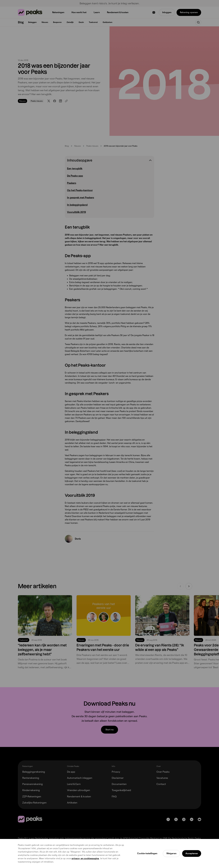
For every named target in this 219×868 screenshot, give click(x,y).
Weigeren (171, 853)
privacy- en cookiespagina (85, 858)
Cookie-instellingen (147, 853)
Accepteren (192, 853)
